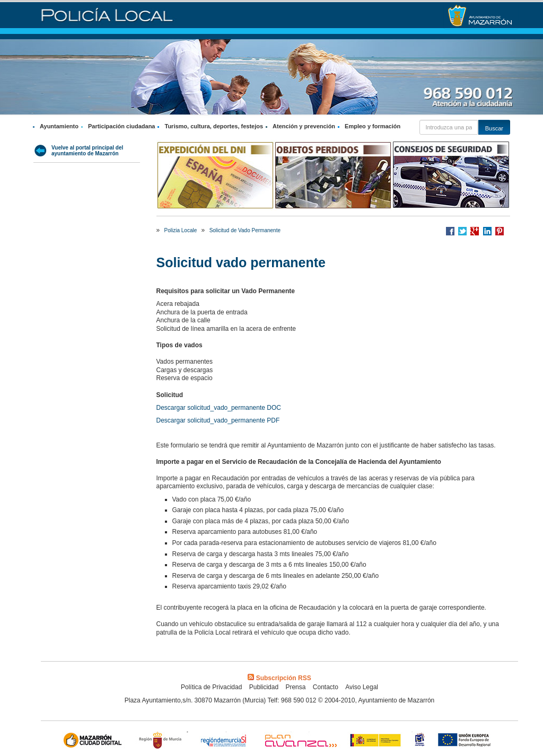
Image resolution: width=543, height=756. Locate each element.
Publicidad (264, 687)
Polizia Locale (181, 230)
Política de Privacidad (211, 687)
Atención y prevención (304, 126)
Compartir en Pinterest (500, 231)
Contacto (326, 687)
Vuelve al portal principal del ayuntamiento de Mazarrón (87, 151)
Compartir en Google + (475, 231)
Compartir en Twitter (462, 231)
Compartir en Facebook (450, 231)
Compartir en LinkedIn (487, 231)
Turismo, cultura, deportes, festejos (214, 126)
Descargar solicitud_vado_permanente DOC (219, 408)
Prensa (295, 687)
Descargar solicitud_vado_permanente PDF (218, 420)
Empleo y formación (373, 126)
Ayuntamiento (59, 126)
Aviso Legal (362, 687)
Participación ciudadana (122, 126)
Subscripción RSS (279, 678)
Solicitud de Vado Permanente (245, 230)
